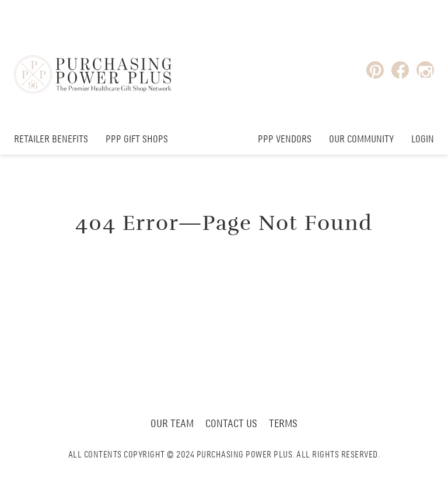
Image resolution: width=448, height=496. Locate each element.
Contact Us (231, 424)
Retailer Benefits (51, 140)
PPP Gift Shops (137, 140)
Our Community (361, 140)
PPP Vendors (285, 140)
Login (423, 140)
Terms (283, 424)
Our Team (172, 424)
